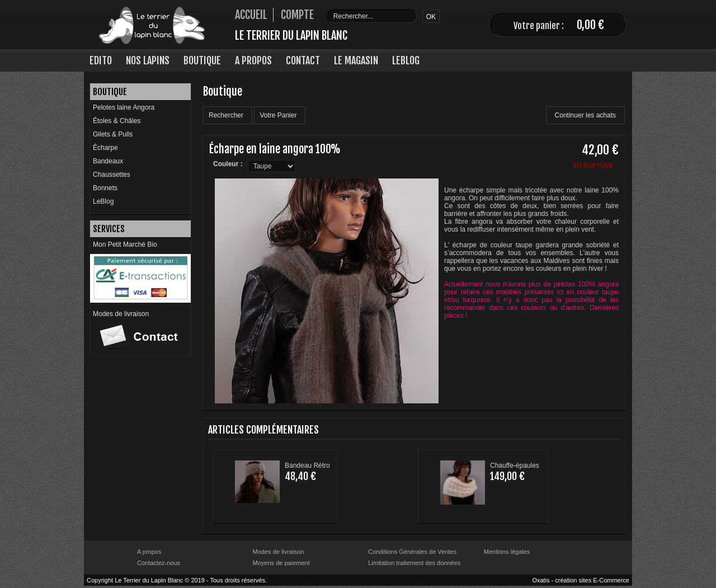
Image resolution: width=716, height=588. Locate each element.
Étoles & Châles (117, 121)
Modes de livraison (121, 314)
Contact (303, 60)
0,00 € (590, 25)
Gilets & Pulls (113, 134)
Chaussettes (112, 175)
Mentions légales (507, 552)
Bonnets (105, 188)
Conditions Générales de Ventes (412, 552)
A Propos (253, 60)
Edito (101, 60)
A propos (149, 552)
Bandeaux (108, 161)
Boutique (202, 60)
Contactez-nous (159, 563)
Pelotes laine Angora (124, 107)
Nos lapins (148, 60)
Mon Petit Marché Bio (125, 244)
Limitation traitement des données (414, 563)
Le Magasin (356, 60)
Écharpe (105, 148)
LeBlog (406, 60)
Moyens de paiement (281, 563)
